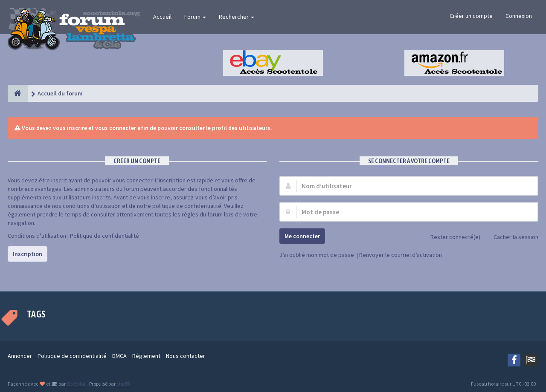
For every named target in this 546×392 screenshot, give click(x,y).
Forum (195, 17)
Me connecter (302, 236)
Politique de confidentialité (105, 236)
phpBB (123, 384)
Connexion (519, 16)
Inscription (28, 254)
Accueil (162, 17)
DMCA (119, 356)
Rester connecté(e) (451, 238)
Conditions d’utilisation (37, 236)
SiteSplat (76, 384)
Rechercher (237, 17)
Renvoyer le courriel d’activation (401, 255)
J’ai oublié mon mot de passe (317, 255)
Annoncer (20, 356)
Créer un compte (471, 16)
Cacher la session (511, 238)
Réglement (146, 356)
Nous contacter (186, 356)
